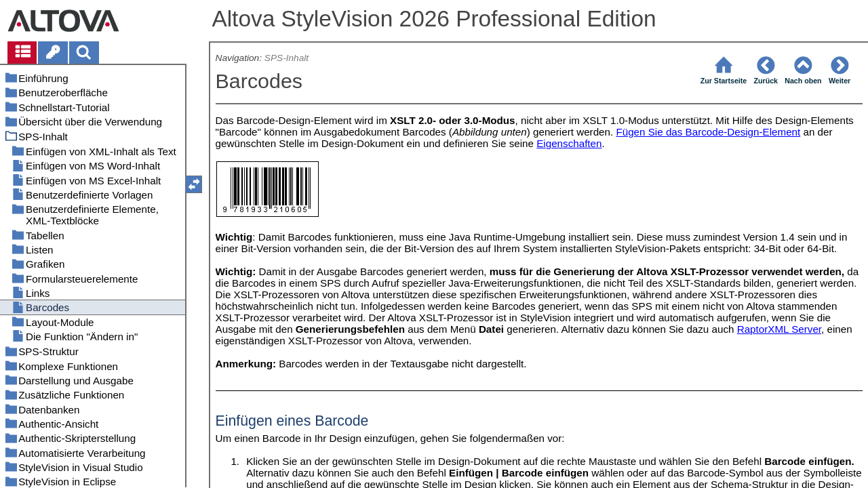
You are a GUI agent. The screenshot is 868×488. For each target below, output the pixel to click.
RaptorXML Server (779, 329)
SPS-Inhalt (287, 58)
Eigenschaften (569, 143)
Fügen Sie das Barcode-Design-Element (708, 132)
